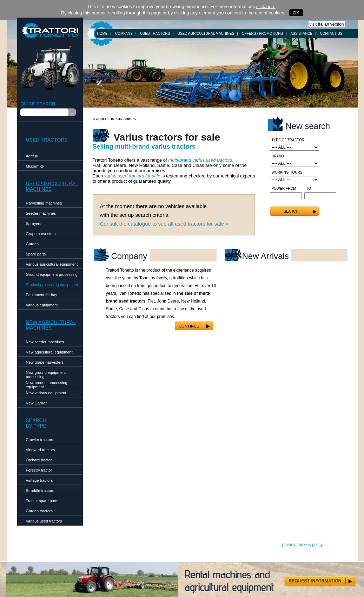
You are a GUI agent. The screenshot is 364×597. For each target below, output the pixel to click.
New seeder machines (45, 342)
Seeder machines (41, 213)
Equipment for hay (42, 295)
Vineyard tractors (41, 450)
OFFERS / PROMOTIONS (262, 34)
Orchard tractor (39, 460)
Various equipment (42, 305)
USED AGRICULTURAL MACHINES (206, 34)
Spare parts (36, 254)
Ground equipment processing (52, 274)
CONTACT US (331, 34)
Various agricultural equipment (52, 264)
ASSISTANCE (301, 34)
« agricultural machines (114, 119)
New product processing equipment (47, 384)
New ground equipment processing (46, 374)
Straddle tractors (40, 491)
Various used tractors (44, 521)
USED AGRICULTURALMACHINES (52, 186)
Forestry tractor (39, 470)
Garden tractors (39, 511)
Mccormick (35, 166)
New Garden (37, 403)
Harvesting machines (44, 203)
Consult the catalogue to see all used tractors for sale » (164, 224)
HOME (102, 34)
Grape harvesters (41, 234)
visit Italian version (327, 24)
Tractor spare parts (42, 501)
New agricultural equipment (49, 352)
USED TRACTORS (155, 34)
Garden (32, 244)
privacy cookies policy (302, 545)
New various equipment (46, 393)
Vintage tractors (39, 480)
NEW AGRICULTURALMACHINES (51, 325)
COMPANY (124, 34)
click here (266, 7)
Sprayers (34, 223)
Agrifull (32, 156)
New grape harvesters (45, 362)
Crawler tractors (40, 440)
